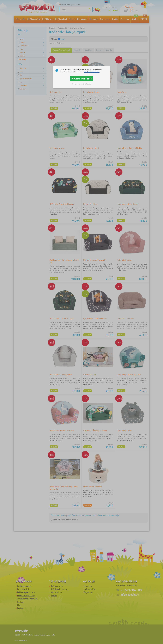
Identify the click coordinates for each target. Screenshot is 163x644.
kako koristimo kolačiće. (92, 72)
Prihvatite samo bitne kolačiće (82, 84)
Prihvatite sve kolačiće (82, 79)
